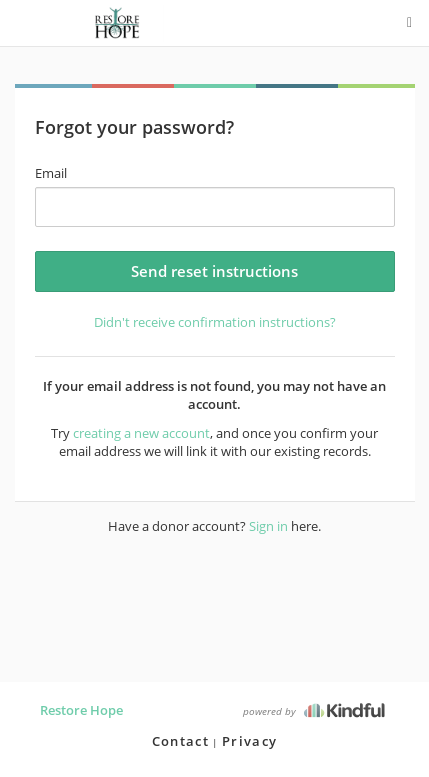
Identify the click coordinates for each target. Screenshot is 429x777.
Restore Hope (81, 710)
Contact (180, 741)
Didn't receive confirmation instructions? (215, 322)
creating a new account (141, 433)
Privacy (249, 741)
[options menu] (409, 23)
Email (51, 173)
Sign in (268, 526)
